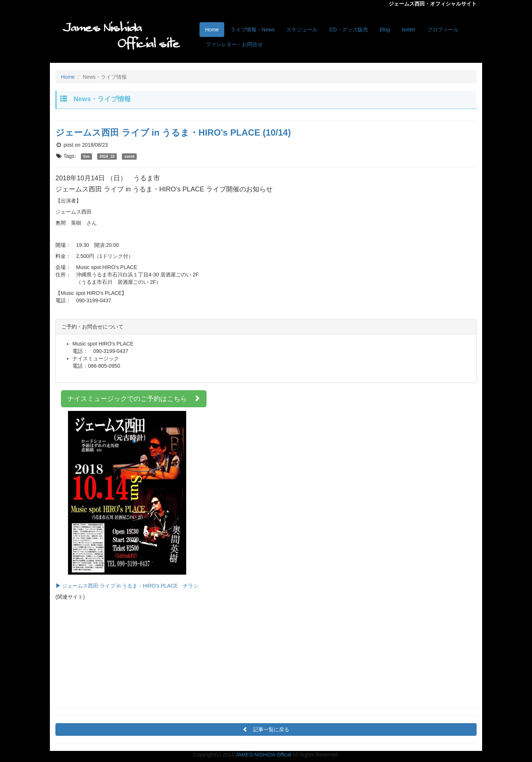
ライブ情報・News (253, 30)
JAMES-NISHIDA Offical (263, 755)
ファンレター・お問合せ (234, 44)
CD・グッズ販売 (348, 30)
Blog (385, 30)
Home (212, 30)
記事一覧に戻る (269, 729)
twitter (409, 30)
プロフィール (443, 30)
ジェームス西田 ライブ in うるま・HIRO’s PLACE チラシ (127, 500)
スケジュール (302, 30)
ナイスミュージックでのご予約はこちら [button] (134, 399)
